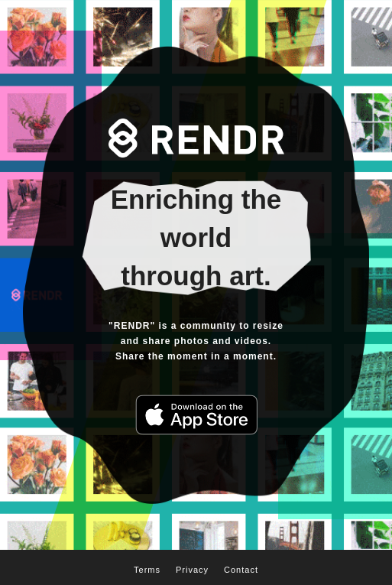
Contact (241, 570)
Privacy (192, 570)
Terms (147, 570)
